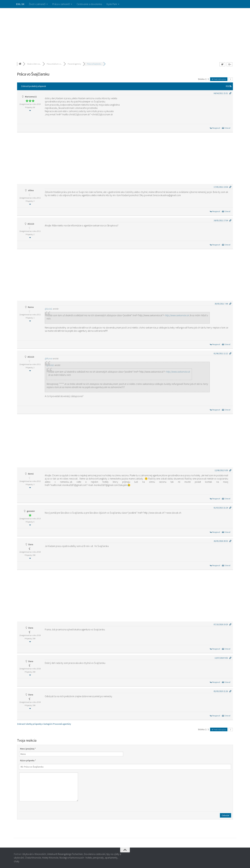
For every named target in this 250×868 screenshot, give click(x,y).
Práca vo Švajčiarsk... (94, 64)
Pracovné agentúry (74, 64)
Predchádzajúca (219, 79)
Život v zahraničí (37, 4)
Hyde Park (112, 4)
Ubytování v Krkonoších (34, 854)
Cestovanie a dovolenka (89, 4)
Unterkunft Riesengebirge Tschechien (65, 854)
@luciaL (49, 309)
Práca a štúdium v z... (54, 64)
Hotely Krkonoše (50, 858)
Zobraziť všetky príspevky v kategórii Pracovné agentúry (44, 724)
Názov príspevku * (28, 761)
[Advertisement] (125, 32)
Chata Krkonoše (33, 858)
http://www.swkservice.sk (177, 315)
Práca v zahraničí (61, 4)
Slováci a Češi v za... (34, 64)
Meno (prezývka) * (28, 749)
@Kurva (49, 358)
